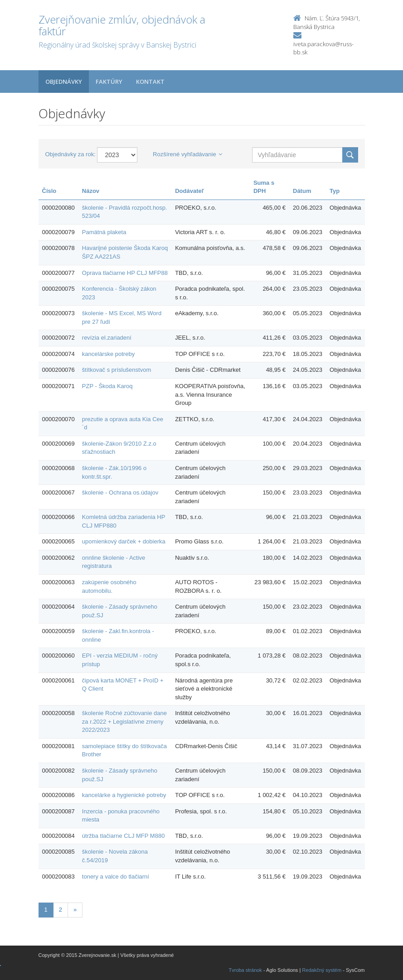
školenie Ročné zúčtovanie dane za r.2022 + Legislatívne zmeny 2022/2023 (124, 721)
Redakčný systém (322, 970)
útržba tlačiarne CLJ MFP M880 (124, 836)
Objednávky (64, 82)
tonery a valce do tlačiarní (116, 877)
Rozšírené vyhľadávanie (187, 154)
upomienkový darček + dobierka (124, 541)
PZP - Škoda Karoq (107, 386)
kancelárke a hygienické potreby (124, 795)
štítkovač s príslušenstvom (117, 370)
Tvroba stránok (245, 970)
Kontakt (150, 82)
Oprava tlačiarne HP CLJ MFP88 (125, 273)
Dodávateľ (189, 191)
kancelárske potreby (108, 354)
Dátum (302, 191)
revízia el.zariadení (107, 338)
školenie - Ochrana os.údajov (120, 492)
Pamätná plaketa (104, 232)
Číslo (49, 191)
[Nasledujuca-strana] (75, 910)
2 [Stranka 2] (61, 910)
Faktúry (109, 82)
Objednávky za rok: (70, 154)
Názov (91, 191)
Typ (335, 191)
